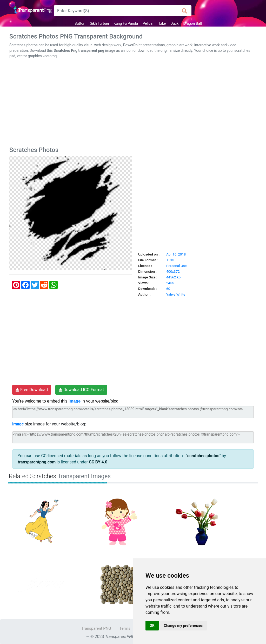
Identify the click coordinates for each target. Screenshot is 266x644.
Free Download (32, 390)
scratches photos (203, 456)
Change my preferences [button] (183, 626)
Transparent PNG (96, 628)
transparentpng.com (37, 462)
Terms (125, 628)
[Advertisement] (133, 104)
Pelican (149, 23)
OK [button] (152, 626)
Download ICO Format (81, 390)
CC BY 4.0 (98, 462)
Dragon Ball (192, 23)
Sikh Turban (99, 23)
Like (162, 23)
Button (80, 23)
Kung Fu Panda (126, 23)
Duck (174, 23)
